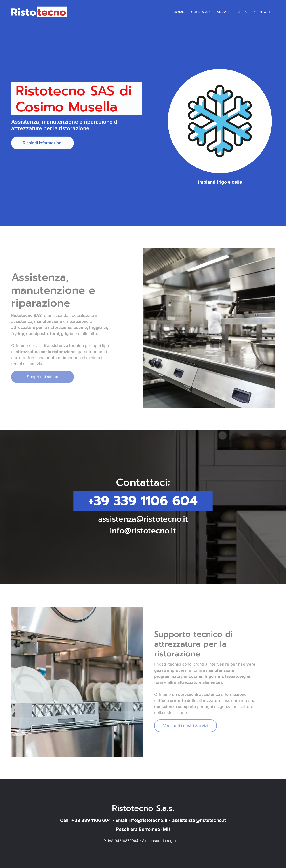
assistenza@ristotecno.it (143, 518)
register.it (175, 841)
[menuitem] (179, 12)
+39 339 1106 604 (143, 501)
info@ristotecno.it (143, 529)
